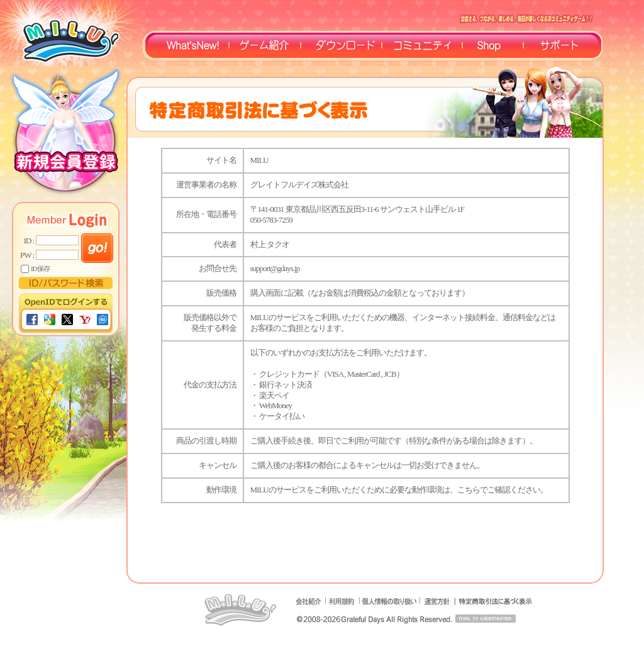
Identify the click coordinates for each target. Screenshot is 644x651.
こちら (469, 490)
